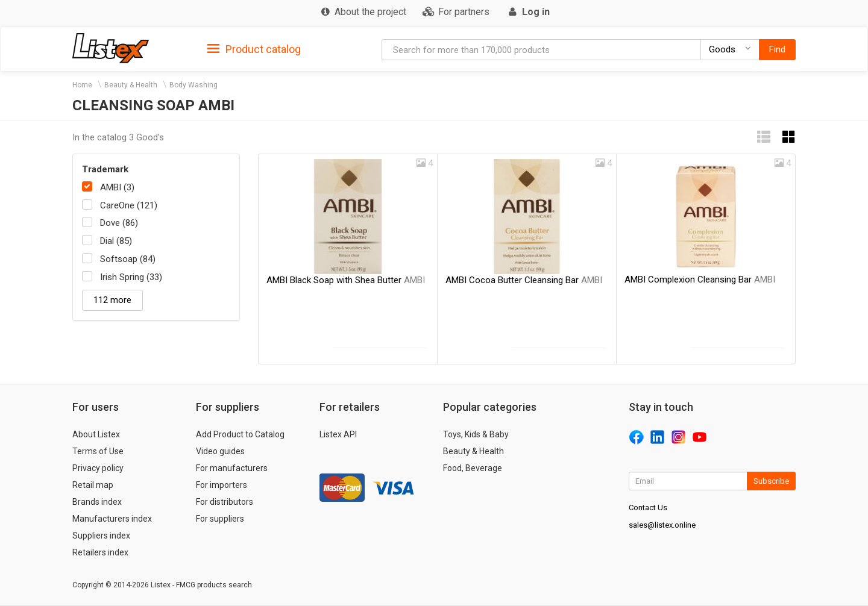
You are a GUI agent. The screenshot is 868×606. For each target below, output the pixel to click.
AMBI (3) (117, 187)
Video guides (220, 451)
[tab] (254, 48)
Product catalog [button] (254, 49)
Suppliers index (101, 536)
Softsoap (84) (128, 259)
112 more (112, 300)
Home (82, 85)
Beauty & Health (131, 85)
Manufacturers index (112, 519)
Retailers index (100, 552)
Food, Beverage (473, 468)
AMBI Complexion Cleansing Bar (700, 280)
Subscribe (771, 481)
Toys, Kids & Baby (476, 434)
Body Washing (193, 85)
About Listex (96, 434)
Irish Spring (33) (131, 277)
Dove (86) (119, 223)
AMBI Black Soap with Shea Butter (346, 280)
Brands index (97, 502)
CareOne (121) (129, 205)
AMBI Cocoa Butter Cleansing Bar (524, 280)
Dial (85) (116, 241)
